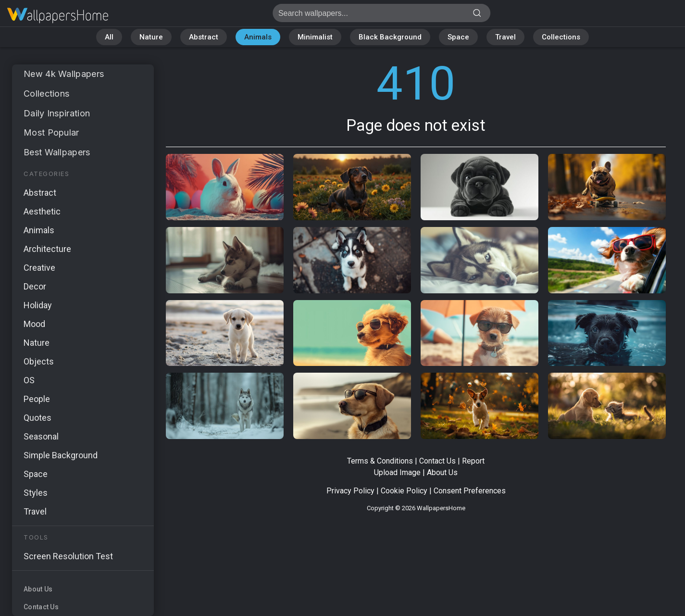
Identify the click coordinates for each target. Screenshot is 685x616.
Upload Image (397, 472)
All (109, 37)
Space (458, 37)
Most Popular (51, 132)
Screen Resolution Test (68, 556)
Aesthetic (42, 211)
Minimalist (315, 37)
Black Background (390, 37)
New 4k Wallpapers (64, 74)
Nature (151, 37)
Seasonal (41, 436)
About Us (38, 589)
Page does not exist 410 (58, 16)
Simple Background (61, 455)
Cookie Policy (404, 491)
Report (473, 461)
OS (29, 380)
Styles (36, 493)
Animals (258, 37)
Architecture (47, 249)
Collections (561, 37)
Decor (35, 286)
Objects (39, 361)
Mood (34, 324)
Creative (39, 268)
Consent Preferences (470, 491)
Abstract (204, 37)
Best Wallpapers (57, 152)
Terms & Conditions (380, 461)
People (37, 399)
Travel (505, 37)
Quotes (37, 418)
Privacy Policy (350, 491)
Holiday (38, 305)
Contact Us (41, 607)
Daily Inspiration (57, 113)
